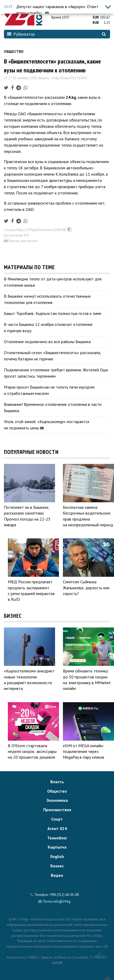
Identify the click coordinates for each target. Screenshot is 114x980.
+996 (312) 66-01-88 (64, 895)
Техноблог (57, 838)
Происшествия (57, 810)
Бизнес (57, 866)
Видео (57, 875)
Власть (57, 782)
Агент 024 (57, 828)
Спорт (57, 819)
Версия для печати (21, 241)
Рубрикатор (21, 34)
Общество (14, 51)
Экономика (57, 800)
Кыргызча (57, 847)
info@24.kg (62, 901)
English (57, 856)
